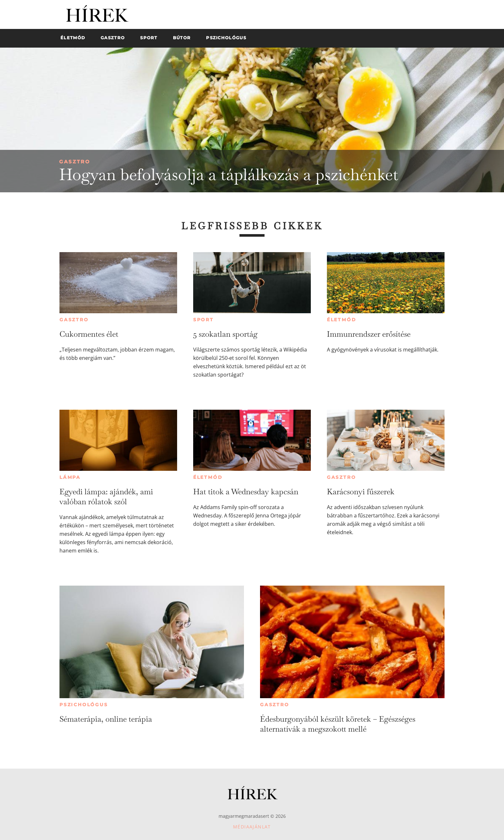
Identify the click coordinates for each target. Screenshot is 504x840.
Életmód (342, 320)
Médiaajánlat (252, 827)
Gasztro (75, 162)
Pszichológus (84, 705)
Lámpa (70, 477)
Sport (203, 320)
